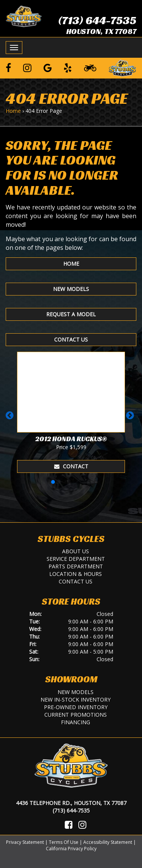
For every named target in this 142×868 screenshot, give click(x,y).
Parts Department (76, 566)
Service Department (76, 559)
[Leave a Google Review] (48, 68)
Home (13, 111)
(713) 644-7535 (97, 20)
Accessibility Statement (108, 842)
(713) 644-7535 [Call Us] (71, 810)
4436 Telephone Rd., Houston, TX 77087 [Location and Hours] (71, 803)
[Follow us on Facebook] (8, 68)
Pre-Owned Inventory (76, 707)
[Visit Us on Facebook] (69, 825)
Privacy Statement (25, 842)
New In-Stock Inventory (76, 699)
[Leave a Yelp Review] (68, 68)
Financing (76, 722)
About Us (76, 551)
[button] (11, 419)
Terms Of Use (64, 842)
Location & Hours (76, 574)
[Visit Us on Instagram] (82, 825)
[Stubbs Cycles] (24, 16)
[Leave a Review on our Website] (122, 67)
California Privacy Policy (71, 849)
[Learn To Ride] (90, 68)
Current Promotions (76, 715)
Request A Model (71, 314)
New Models (71, 289)
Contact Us (71, 339)
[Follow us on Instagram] (27, 68)
